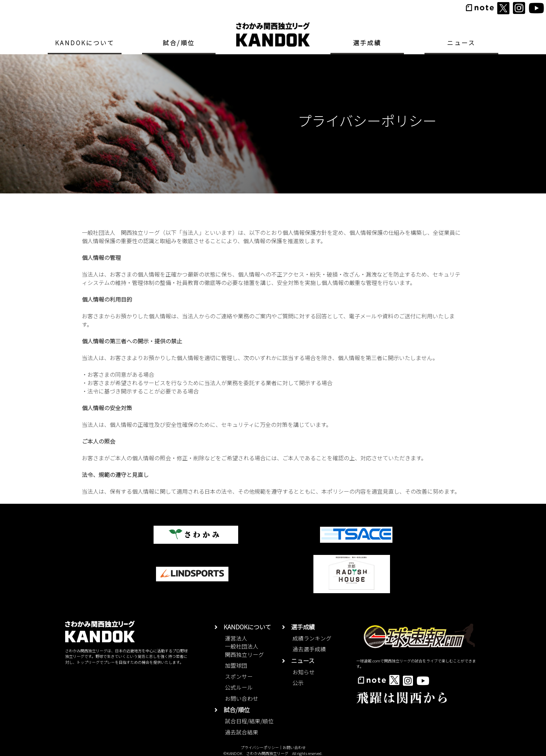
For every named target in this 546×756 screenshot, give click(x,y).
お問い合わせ (242, 698)
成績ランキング (312, 638)
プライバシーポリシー (260, 747)
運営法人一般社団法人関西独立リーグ (244, 646)
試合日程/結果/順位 (249, 721)
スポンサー (239, 677)
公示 (298, 683)
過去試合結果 (242, 732)
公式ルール (239, 687)
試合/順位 (179, 43)
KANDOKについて (85, 43)
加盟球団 (236, 665)
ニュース (461, 43)
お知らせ (304, 672)
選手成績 (367, 43)
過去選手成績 (309, 649)
